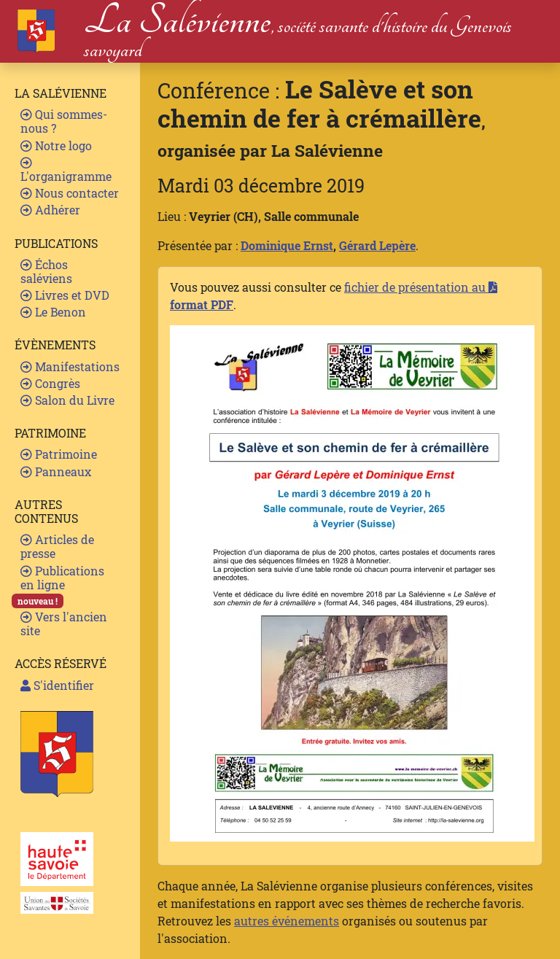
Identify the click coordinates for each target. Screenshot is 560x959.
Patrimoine (59, 454)
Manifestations (70, 366)
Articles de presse (57, 546)
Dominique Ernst (287, 245)
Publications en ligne (62, 578)
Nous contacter (70, 193)
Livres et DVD (65, 295)
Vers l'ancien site (64, 624)
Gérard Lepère (377, 245)
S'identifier (57, 685)
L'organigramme (66, 170)
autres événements (287, 921)
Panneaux (56, 471)
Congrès (50, 383)
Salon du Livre (67, 400)
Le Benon (53, 312)
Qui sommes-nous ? (64, 121)
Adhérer (50, 210)
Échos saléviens (46, 271)
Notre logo (56, 145)
